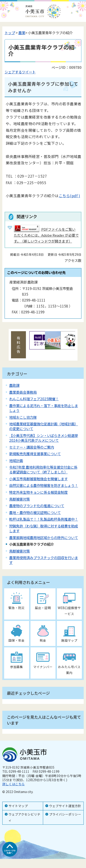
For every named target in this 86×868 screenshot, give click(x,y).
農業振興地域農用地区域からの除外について (44, 537)
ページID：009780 (67, 67)
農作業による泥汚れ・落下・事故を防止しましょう (44, 408)
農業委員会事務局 (23, 392)
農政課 (14, 385)
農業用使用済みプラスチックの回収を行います (44, 560)
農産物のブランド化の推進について (37, 506)
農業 (22, 33)
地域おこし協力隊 (23, 417)
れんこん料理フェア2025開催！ (34, 399)
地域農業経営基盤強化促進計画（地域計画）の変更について (44, 426)
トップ (10, 33)
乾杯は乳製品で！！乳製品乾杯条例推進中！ (44, 519)
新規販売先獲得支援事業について (35, 454)
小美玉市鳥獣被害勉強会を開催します (38, 479)
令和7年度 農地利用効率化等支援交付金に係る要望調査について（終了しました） (43, 469)
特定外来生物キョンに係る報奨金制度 (38, 492)
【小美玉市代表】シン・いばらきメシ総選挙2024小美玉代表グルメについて (44, 438)
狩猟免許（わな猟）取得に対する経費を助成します (44, 528)
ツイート (29, 72)
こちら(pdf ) (69, 196)
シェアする (13, 72)
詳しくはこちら (14, 784)
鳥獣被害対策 (19, 499)
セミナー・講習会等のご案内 (32, 447)
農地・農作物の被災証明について (35, 512)
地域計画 (16, 460)
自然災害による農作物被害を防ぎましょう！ (44, 485)
